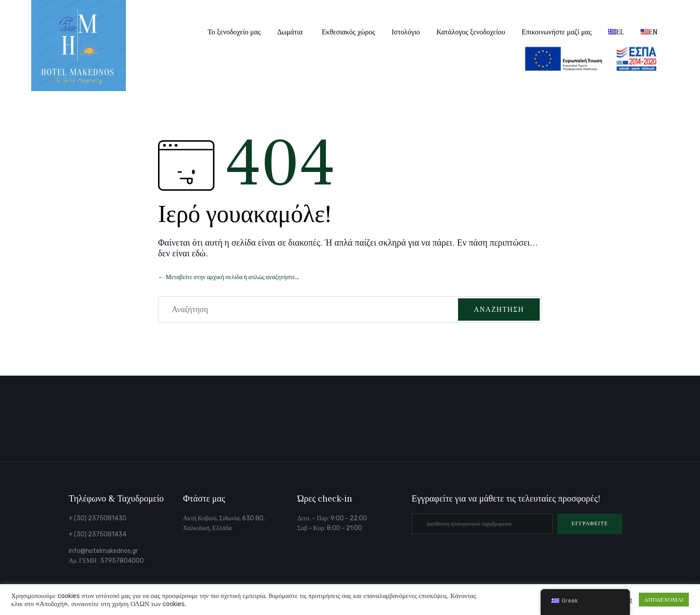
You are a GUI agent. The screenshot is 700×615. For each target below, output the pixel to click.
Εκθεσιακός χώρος (348, 32)
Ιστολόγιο (406, 32)
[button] (590, 524)
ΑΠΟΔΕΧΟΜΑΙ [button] (664, 600)
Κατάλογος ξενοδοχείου (471, 32)
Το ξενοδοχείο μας (234, 32)
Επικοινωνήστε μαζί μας (557, 32)
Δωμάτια (290, 32)
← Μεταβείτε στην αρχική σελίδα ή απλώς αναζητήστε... (229, 277)
